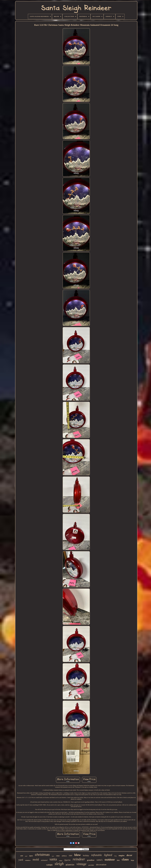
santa (53, 859)
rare (71, 855)
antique (61, 861)
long (115, 856)
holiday (86, 855)
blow (78, 855)
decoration (101, 865)
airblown (64, 856)
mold (36, 859)
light (53, 856)
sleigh (59, 864)
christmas (42, 855)
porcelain (91, 865)
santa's (100, 860)
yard (21, 860)
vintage (81, 864)
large (133, 860)
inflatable (97, 855)
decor (129, 855)
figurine (67, 860)
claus (125, 859)
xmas (58, 856)
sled (22, 856)
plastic (70, 865)
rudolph (49, 865)
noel (26, 856)
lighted (108, 855)
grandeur (91, 860)
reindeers (28, 860)
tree (118, 860)
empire (122, 856)
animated (44, 860)
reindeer (79, 859)
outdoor (110, 860)
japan (31, 856)
